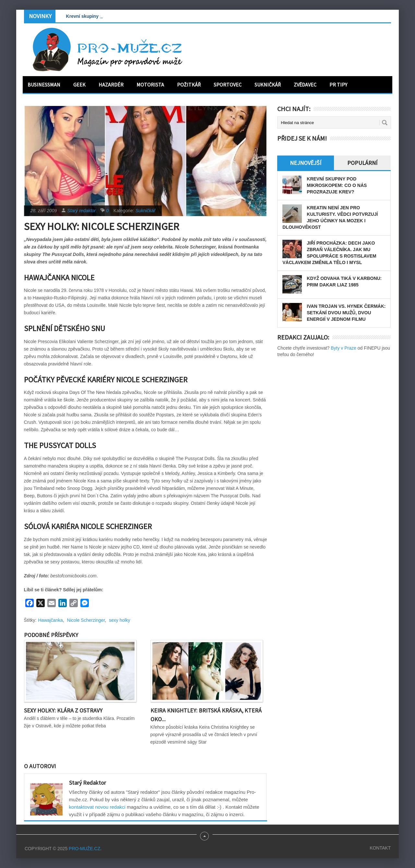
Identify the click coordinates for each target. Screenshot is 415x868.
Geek (79, 85)
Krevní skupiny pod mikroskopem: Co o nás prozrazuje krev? (337, 185)
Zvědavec (305, 85)
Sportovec (228, 85)
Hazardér (111, 85)
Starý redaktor (81, 211)
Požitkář (189, 85)
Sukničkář (268, 85)
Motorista (150, 85)
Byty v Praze (344, 348)
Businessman (44, 85)
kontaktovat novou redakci (97, 807)
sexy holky (119, 620)
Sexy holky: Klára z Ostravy (63, 710)
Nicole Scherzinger (86, 620)
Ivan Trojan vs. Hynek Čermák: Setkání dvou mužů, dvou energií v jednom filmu (346, 313)
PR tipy (338, 85)
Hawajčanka (51, 620)
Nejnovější (306, 163)
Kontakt (380, 848)
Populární (362, 163)
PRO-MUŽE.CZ (84, 849)
